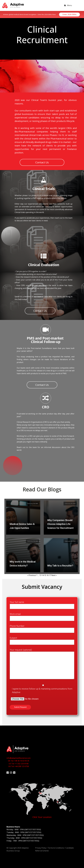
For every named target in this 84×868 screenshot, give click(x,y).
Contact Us (42, 162)
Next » (54, 574)
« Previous (32, 574)
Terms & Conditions (56, 846)
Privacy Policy (41, 846)
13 (40, 574)
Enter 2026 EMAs (70, 14)
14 (43, 574)
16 (48, 574)
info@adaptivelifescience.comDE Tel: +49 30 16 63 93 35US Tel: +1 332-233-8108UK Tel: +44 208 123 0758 (19, 760)
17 (50, 574)
